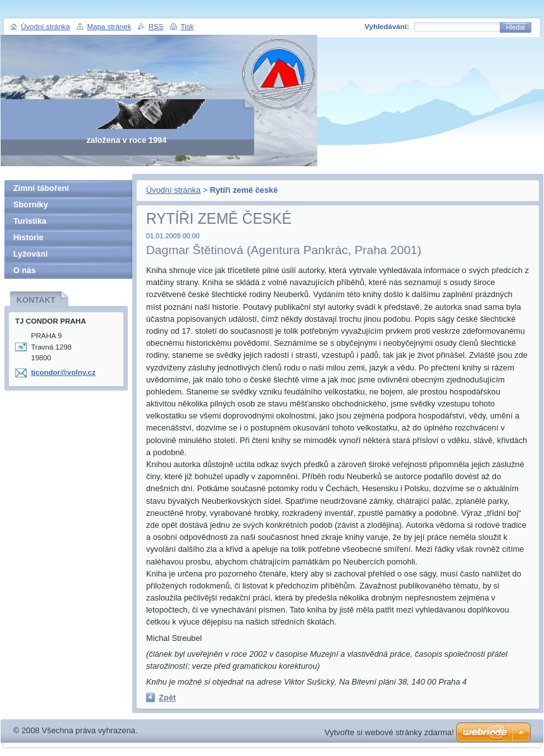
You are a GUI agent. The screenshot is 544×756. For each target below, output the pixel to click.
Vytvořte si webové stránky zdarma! (389, 732)
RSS (156, 27)
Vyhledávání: (387, 27)
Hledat (516, 27)
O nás (25, 270)
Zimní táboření (41, 188)
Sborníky (31, 204)
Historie (28, 237)
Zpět (167, 698)
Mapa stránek (109, 27)
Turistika (30, 221)
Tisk (188, 27)
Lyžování (30, 254)
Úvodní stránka (173, 190)
